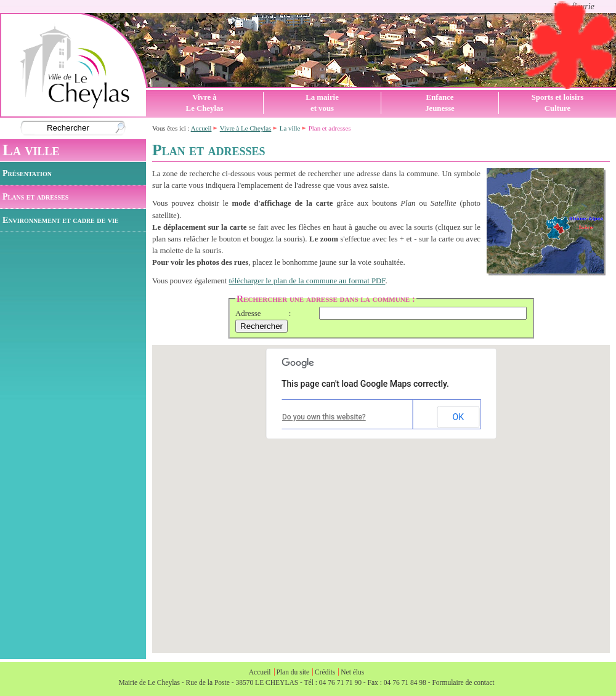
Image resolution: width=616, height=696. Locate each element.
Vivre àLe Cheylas (205, 103)
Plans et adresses (35, 196)
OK (458, 417)
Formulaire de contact (463, 682)
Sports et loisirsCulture (558, 103)
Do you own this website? (324, 417)
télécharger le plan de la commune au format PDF (307, 281)
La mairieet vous (322, 103)
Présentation (27, 173)
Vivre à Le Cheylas (246, 128)
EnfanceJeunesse (440, 103)
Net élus (352, 672)
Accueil (201, 128)
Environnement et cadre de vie (61, 220)
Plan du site (293, 672)
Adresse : (263, 314)
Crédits (325, 672)
